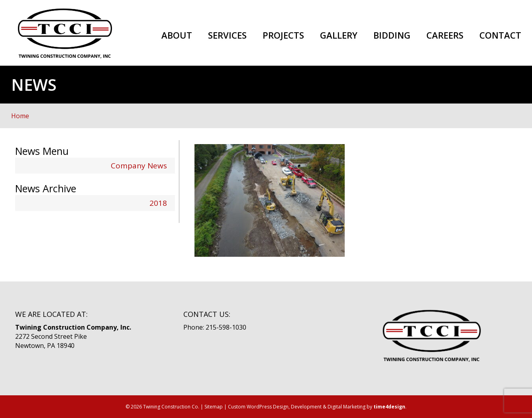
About (177, 35)
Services (227, 35)
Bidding (392, 35)
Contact (500, 35)
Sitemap (214, 407)
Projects (283, 35)
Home (20, 116)
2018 (158, 203)
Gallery (339, 35)
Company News (139, 166)
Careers (445, 35)
